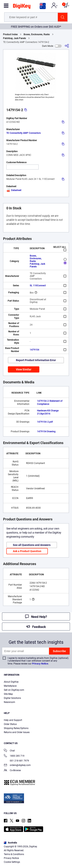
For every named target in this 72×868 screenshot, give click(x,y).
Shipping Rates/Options (16, 728)
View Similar (24, 369)
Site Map (8, 694)
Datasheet (14, 190)
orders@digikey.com (17, 765)
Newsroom (10, 702)
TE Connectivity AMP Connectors (24, 133)
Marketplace (10, 686)
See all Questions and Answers (32, 545)
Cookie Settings (12, 862)
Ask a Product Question (27, 551)
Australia (10, 843)
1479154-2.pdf (45, 422)
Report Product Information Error (36, 360)
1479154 (34, 350)
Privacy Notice (40, 664)
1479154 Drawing (46, 431)
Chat (9, 751)
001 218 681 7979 (16, 761)
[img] (22, 7)
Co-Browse (12, 771)
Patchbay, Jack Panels (14, 38)
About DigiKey (11, 682)
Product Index (10, 34)
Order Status (10, 724)
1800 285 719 (14, 756)
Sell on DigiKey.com (14, 690)
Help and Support (13, 720)
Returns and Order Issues (17, 732)
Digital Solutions (12, 698)
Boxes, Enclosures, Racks (37, 34)
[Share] (67, 46)
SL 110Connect (38, 286)
